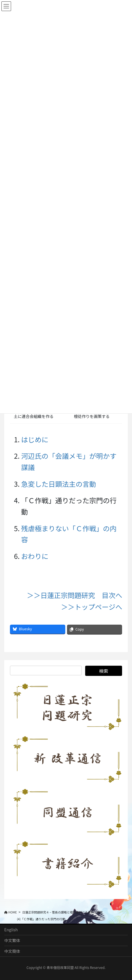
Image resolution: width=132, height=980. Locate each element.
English (11, 930)
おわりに (35, 556)
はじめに (35, 439)
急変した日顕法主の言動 (59, 484)
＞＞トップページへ (92, 607)
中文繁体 (12, 940)
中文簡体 (12, 951)
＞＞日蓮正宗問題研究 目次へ (74, 595)
